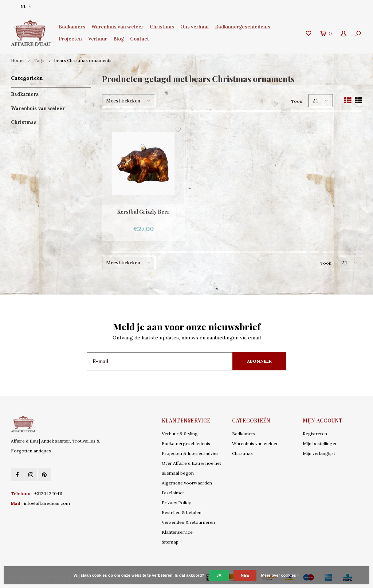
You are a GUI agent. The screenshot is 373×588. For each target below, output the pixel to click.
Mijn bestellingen (320, 443)
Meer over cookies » (280, 575)
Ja (219, 575)
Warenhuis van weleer (117, 27)
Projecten (70, 39)
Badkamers (72, 27)
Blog (119, 39)
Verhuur (98, 39)
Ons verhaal (195, 27)
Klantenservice (177, 532)
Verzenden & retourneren (188, 522)
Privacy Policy (176, 503)
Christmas (162, 27)
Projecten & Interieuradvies (190, 453)
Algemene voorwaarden (187, 483)
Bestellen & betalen (182, 512)
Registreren (315, 434)
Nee (245, 575)
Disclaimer (173, 493)
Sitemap (170, 542)
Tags (39, 60)
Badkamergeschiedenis (243, 27)
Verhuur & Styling (180, 434)
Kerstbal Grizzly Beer (143, 212)
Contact (140, 39)
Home (17, 60)
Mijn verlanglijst (319, 453)
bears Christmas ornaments (83, 60)
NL (26, 6)
